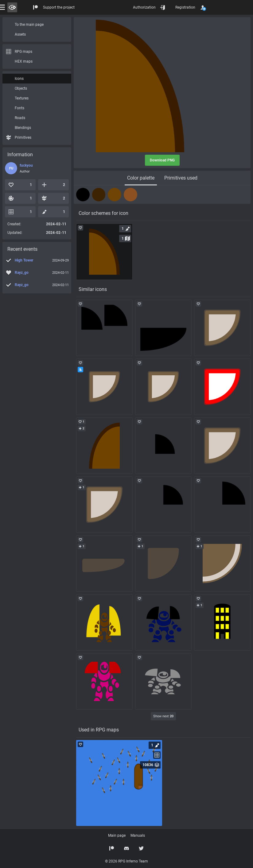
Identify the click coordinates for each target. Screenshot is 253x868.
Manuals (138, 835)
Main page (117, 835)
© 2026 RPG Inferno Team (126, 861)
